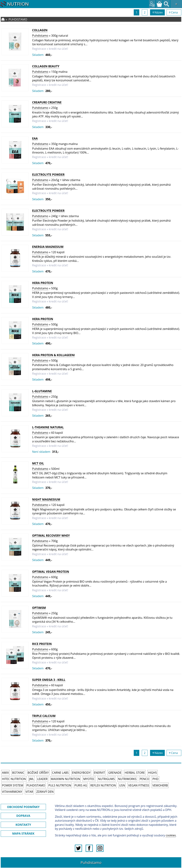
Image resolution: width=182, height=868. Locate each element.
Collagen (40, 30)
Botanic (18, 773)
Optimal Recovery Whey (51, 536)
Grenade (115, 773)
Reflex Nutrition (103, 785)
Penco (144, 779)
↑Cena (174, 12)
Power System (13, 785)
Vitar (29, 792)
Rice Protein (42, 644)
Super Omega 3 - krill (49, 680)
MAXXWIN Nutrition (65, 779)
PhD (155, 779)
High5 (152, 773)
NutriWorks (127, 779)
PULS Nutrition (60, 785)
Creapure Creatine (47, 102)
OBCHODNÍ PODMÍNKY (23, 807)
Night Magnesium (46, 499)
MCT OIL (38, 463)
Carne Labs (60, 773)
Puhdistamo (18, 19)
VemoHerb (160, 785)
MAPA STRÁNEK (23, 834)
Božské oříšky (38, 773)
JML (31, 779)
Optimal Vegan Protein (51, 572)
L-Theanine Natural (48, 427)
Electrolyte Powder (48, 175)
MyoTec (89, 779)
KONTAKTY (23, 825)
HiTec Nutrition (14, 779)
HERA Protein (43, 283)
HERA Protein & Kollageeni (53, 355)
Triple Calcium (44, 716)
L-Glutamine (42, 391)
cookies (171, 835)
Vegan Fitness (139, 785)
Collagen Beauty (46, 66)
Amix (5, 773)
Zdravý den (45, 792)
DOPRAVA (23, 816)
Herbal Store (135, 773)
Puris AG (81, 785)
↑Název (157, 12)
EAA (35, 138)
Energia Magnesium (48, 247)
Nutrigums (106, 779)
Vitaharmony (12, 792)
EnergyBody (81, 773)
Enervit (100, 773)
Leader (42, 779)
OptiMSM (39, 608)
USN (122, 785)
